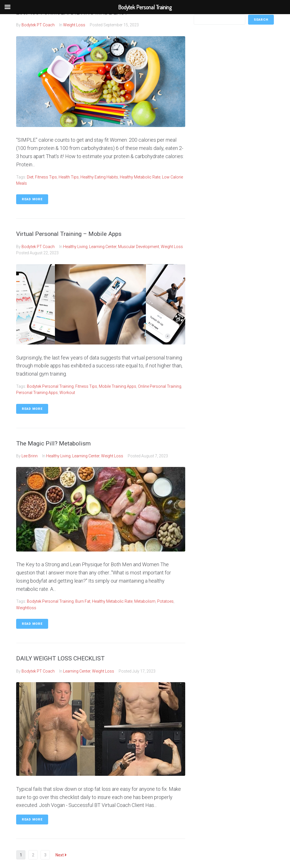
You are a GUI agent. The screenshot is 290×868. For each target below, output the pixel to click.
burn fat (83, 601)
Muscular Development (139, 247)
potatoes (165, 601)
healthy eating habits (99, 177)
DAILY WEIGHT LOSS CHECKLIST (60, 658)
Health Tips (69, 177)
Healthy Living (75, 247)
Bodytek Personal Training (50, 386)
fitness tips (46, 177)
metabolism (145, 601)
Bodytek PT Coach (38, 25)
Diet (30, 177)
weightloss (26, 608)
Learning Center (103, 247)
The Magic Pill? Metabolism (53, 443)
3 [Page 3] (45, 855)
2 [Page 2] (33, 855)
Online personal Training (160, 386)
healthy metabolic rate (140, 177)
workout (67, 393)
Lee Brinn (30, 456)
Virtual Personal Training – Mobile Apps (69, 234)
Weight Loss (74, 25)
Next (61, 855)
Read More (32, 199)
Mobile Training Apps (118, 386)
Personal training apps (37, 393)
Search (261, 20)
